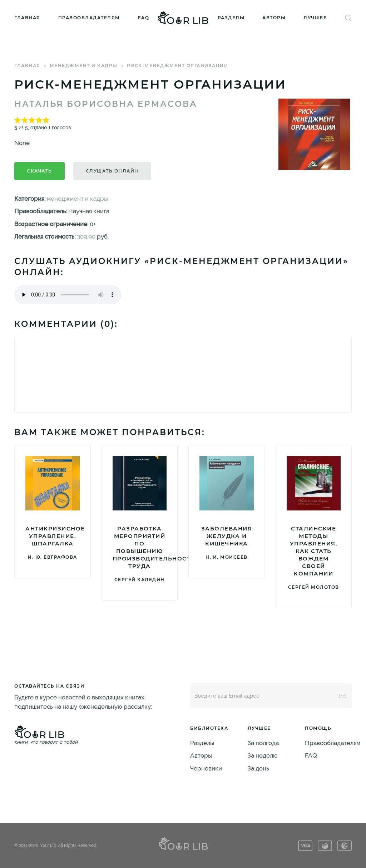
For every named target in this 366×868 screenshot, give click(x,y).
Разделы (231, 18)
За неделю (263, 755)
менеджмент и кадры (84, 66)
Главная (27, 18)
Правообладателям (89, 18)
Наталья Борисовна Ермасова (106, 104)
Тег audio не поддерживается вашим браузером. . (68, 295)
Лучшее (315, 18)
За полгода (263, 743)
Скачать (39, 171)
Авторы (274, 18)
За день (258, 768)
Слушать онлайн (112, 171)
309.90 (86, 236)
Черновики (206, 768)
